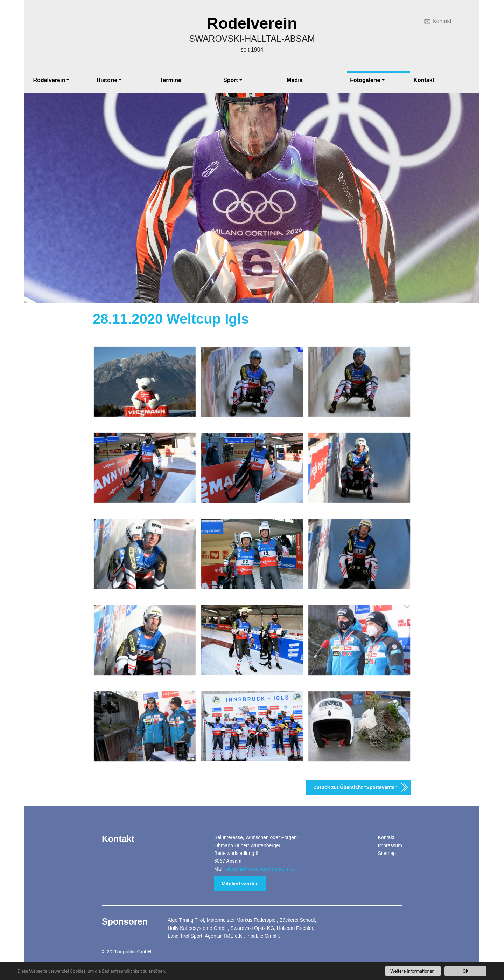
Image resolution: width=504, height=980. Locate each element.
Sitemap (387, 853)
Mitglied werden (240, 884)
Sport (231, 80)
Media (295, 80)
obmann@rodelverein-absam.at (260, 869)
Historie (107, 80)
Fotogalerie (365, 80)
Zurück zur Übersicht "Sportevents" (355, 787)
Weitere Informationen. (413, 971)
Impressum (390, 845)
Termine (171, 80)
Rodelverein (252, 23)
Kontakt (442, 21)
